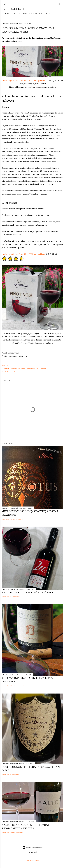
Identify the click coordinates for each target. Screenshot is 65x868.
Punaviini (42, 369)
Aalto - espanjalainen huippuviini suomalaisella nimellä (25, 827)
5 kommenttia (15, 775)
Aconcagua (14, 369)
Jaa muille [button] (5, 365)
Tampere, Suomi (13, 372)
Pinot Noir (35, 369)
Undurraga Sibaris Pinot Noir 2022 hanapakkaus (23, 80)
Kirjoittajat (37, 14)
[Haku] (60, 4)
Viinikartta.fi (14, 9)
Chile (20, 369)
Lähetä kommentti (17, 519)
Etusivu (8, 14)
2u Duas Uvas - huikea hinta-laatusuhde (30, 592)
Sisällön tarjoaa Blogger (32, 848)
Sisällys (17, 14)
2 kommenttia (15, 597)
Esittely (26, 14)
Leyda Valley (26, 369)
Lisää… (48, 14)
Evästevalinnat (33, 861)
